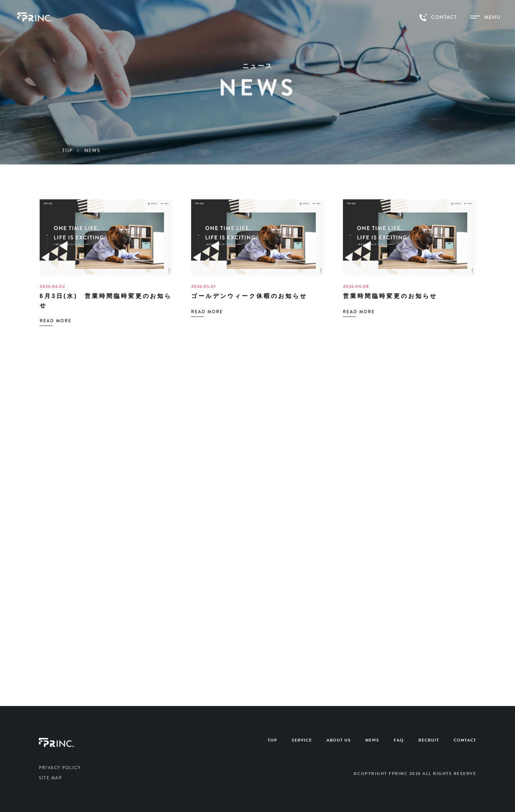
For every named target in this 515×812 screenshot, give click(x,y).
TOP (272, 740)
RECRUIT (429, 740)
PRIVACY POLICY (60, 768)
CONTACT (465, 740)
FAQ (399, 740)
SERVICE (302, 740)
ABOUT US (339, 740)
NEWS (372, 740)
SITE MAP (50, 778)
